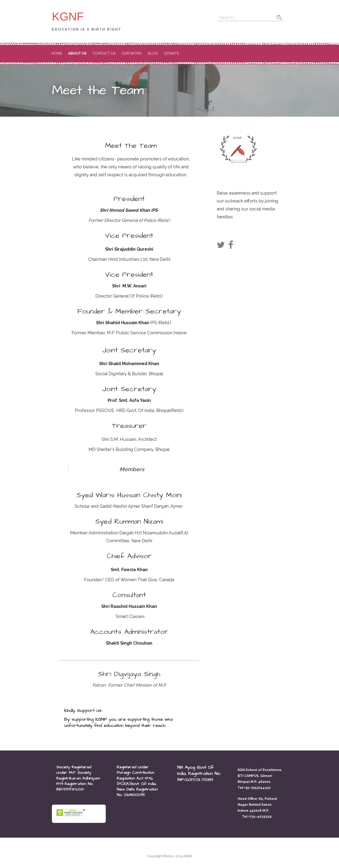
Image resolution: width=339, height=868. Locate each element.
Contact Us (104, 53)
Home (57, 53)
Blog (153, 53)
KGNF (68, 17)
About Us (77, 53)
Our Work (132, 53)
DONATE (171, 53)
